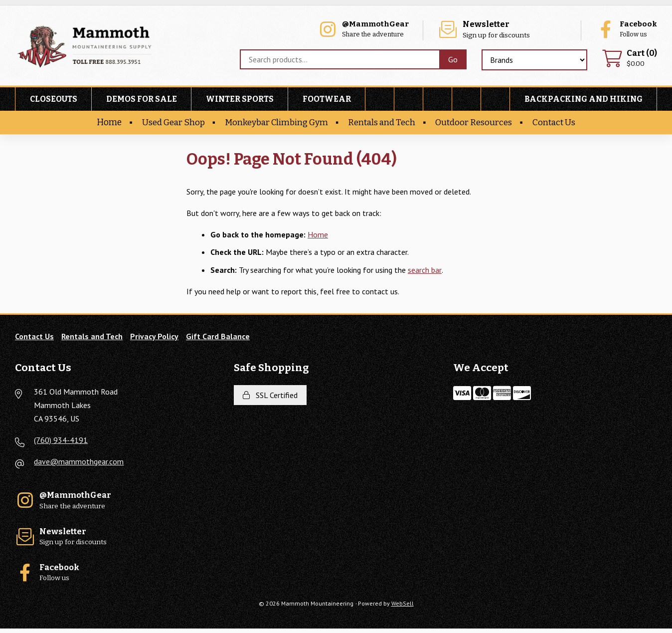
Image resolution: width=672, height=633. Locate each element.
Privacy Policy (154, 338)
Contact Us (557, 124)
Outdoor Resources (476, 124)
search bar (424, 271)
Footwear (327, 101)
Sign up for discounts (514, 30)
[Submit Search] (452, 60)
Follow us (625, 30)
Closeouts (54, 101)
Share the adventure (388, 30)
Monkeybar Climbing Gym (276, 124)
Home (105, 124)
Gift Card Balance (218, 338)
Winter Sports (240, 101)
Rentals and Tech (383, 124)
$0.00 (629, 60)
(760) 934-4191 (61, 441)
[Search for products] (339, 60)
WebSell (403, 608)
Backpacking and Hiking (584, 101)
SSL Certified (270, 397)
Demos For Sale (142, 101)
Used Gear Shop (170, 124)
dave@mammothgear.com (79, 463)
